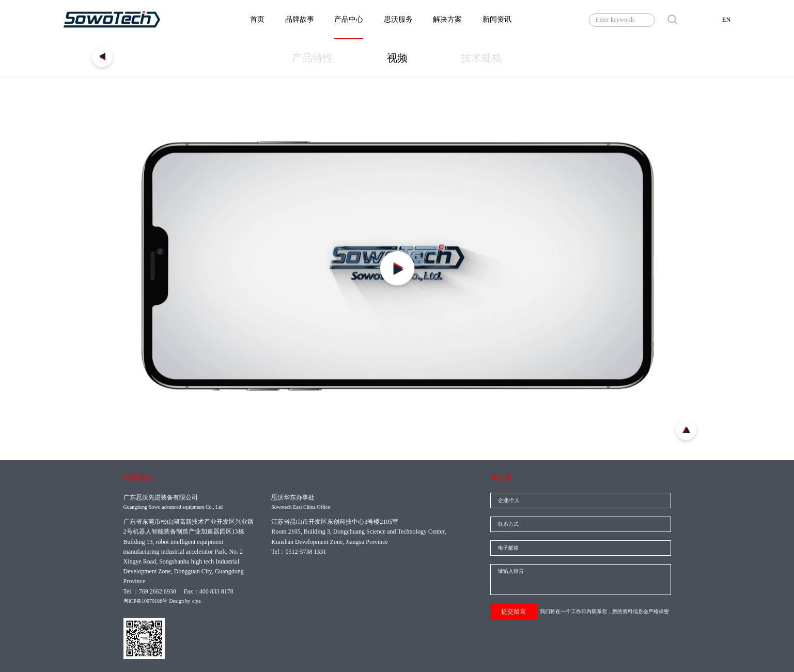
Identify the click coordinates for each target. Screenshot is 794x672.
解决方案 (447, 19)
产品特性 (313, 58)
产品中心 (349, 19)
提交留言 (513, 612)
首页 (257, 19)
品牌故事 (300, 19)
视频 (397, 58)
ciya (197, 601)
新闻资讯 (497, 19)
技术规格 (481, 58)
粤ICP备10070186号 (146, 601)
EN (726, 20)
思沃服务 (398, 19)
